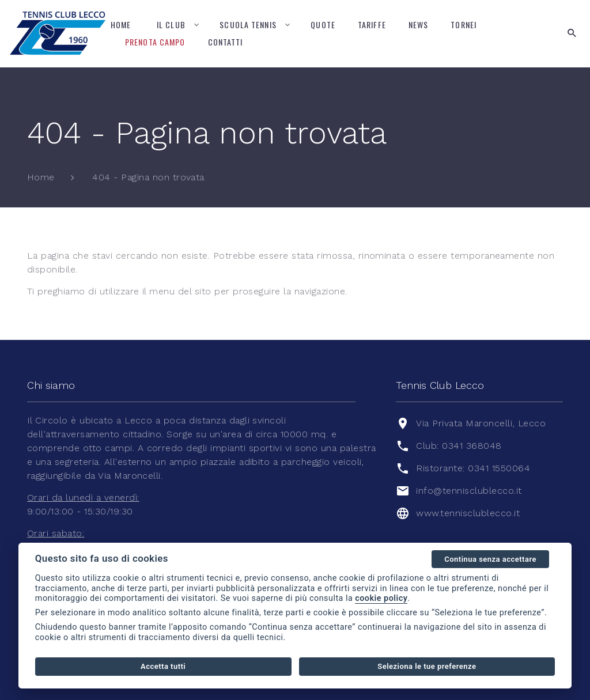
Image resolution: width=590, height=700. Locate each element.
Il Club (171, 24)
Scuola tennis (248, 24)
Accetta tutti (163, 666)
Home (121, 24)
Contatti (226, 42)
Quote (323, 24)
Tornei (464, 24)
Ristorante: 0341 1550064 (473, 468)
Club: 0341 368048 (459, 446)
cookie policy (381, 598)
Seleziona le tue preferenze (427, 666)
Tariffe (372, 24)
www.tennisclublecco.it (468, 513)
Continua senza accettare (490, 559)
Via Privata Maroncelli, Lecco (481, 423)
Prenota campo (155, 42)
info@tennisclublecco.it (469, 491)
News (418, 24)
